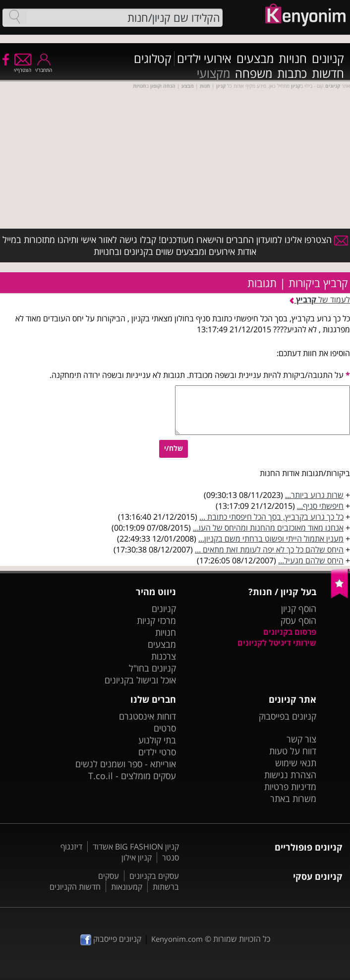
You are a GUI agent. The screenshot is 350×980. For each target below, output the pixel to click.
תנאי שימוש (296, 763)
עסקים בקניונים (154, 876)
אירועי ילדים (204, 59)
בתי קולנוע (157, 740)
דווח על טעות (293, 751)
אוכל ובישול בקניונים (140, 680)
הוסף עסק (298, 620)
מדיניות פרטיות (290, 787)
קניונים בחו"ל (152, 668)
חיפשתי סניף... (320, 506)
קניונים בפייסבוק (288, 716)
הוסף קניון (299, 609)
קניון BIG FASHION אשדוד (136, 847)
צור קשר (301, 739)
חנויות (293, 59)
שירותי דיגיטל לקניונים (277, 643)
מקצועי (213, 73)
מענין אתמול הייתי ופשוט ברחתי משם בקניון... (271, 539)
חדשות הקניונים (75, 887)
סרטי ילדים (157, 752)
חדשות (328, 73)
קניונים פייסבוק (111, 939)
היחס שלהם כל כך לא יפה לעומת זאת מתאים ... (269, 550)
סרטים (165, 728)
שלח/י (174, 448)
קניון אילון (137, 857)
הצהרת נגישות (290, 775)
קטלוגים (153, 59)
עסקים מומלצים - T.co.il (132, 776)
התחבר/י (44, 67)
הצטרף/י (23, 67)
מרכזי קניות (156, 620)
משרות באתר (293, 798)
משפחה (254, 73)
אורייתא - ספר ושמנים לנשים (126, 764)
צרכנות (164, 656)
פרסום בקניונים (290, 632)
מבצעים (255, 59)
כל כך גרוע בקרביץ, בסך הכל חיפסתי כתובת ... (271, 517)
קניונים (328, 59)
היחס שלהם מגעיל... (311, 560)
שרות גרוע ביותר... (314, 495)
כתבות (292, 73)
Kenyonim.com (177, 939)
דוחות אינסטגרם (147, 716)
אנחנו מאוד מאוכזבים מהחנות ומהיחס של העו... (268, 528)
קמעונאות (127, 887)
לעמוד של (320, 300)
